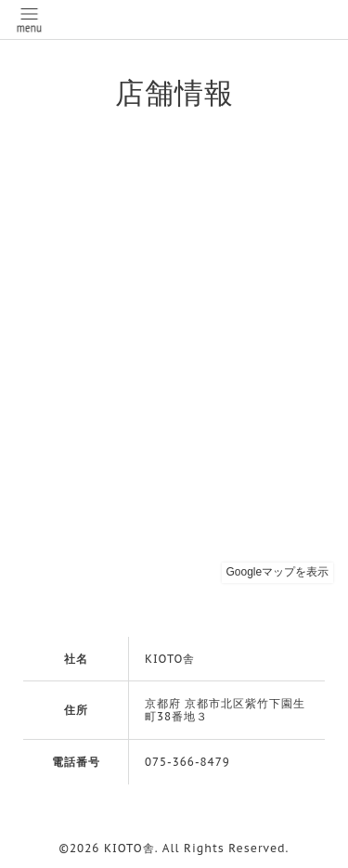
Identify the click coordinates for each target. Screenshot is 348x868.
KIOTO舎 (129, 848)
